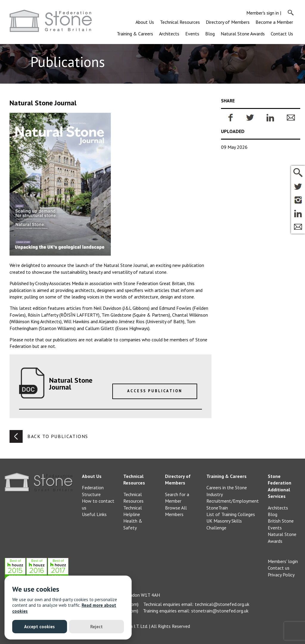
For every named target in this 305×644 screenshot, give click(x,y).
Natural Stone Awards (243, 34)
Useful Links (94, 514)
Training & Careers (135, 34)
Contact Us (282, 34)
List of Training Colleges (231, 514)
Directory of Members (228, 22)
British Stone (281, 521)
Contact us (279, 568)
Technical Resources (180, 22)
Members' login (283, 561)
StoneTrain (217, 508)
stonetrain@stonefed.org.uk (220, 611)
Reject (97, 627)
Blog (210, 34)
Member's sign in (263, 13)
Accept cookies (39, 627)
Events (192, 34)
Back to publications (49, 436)
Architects (169, 34)
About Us (145, 22)
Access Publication (155, 391)
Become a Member (274, 22)
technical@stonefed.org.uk (222, 604)
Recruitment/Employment (233, 501)
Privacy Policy (281, 575)
